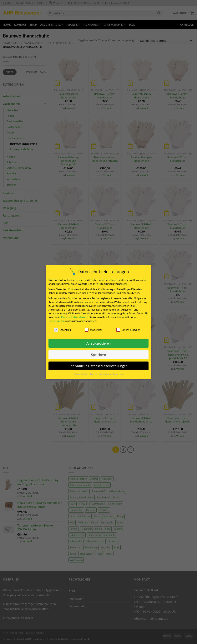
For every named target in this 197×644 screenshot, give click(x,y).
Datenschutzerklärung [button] (101, 374)
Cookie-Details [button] (81, 374)
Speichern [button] (98, 354)
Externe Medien (128, 329)
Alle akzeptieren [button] (98, 343)
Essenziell (63, 329)
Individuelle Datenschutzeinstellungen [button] (98, 366)
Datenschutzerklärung (74, 317)
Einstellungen (57, 321)
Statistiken (94, 329)
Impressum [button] (118, 374)
